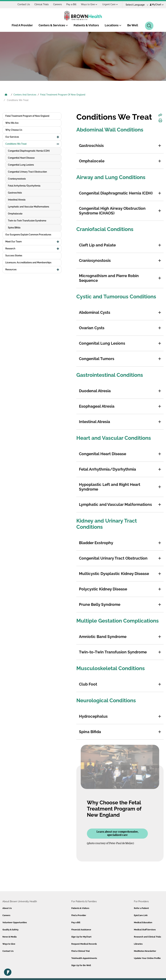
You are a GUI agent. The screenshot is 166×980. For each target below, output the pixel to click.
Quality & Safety (10, 930)
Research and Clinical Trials (147, 937)
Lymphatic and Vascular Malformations (29, 207)
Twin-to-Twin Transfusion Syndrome (27, 221)
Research (10, 249)
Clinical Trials (41, 4)
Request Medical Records (84, 944)
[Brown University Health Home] (6, 95)
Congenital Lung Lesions (21, 165)
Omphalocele (15, 214)
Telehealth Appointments (84, 958)
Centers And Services (25, 95)
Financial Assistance (81, 930)
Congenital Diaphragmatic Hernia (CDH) (29, 151)
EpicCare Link (141, 915)
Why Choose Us (14, 130)
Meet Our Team (14, 242)
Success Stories (14, 256)
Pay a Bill (71, 4)
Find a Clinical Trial (80, 951)
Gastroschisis (15, 193)
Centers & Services (53, 25)
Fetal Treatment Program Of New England (63, 95)
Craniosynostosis (17, 179)
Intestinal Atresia (17, 200)
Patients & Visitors (86, 25)
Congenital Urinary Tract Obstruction (27, 172)
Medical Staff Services (145, 930)
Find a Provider (79, 915)
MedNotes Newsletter (145, 951)
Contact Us (24, 4)
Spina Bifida (14, 228)
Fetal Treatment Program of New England (27, 116)
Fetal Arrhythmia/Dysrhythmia (24, 186)
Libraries (138, 944)
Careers (57, 4)
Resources (11, 269)
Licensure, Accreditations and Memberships (28, 262)
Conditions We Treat (16, 144)
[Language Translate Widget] (136, 5)
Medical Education (143, 922)
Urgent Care (110, 4)
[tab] (120, 146)
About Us (7, 908)
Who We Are (12, 123)
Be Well (133, 25)
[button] (160, 146)
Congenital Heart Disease (21, 158)
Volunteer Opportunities (15, 922)
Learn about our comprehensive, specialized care (117, 833)
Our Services (12, 137)
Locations (113, 25)
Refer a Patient (141, 908)
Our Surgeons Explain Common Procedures (28, 235)
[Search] (149, 26)
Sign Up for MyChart (81, 937)
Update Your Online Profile (147, 958)
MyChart (157, 5)
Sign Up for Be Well (81, 965)
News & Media (9, 937)
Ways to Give (89, 4)
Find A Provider (22, 25)
